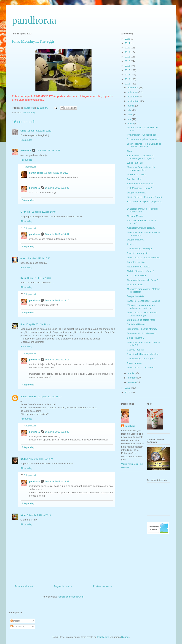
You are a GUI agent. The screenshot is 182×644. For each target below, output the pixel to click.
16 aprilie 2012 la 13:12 (39, 131)
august (131, 106)
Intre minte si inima (137, 175)
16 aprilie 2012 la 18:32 (57, 481)
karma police (36, 173)
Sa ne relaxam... (135, 338)
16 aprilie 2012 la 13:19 (48, 150)
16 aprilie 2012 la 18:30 (57, 432)
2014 (128, 75)
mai (130, 119)
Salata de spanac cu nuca (140, 184)
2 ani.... (131, 244)
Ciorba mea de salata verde (141, 320)
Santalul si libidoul (136, 324)
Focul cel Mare (134, 179)
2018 (128, 57)
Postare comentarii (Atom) (71, 597)
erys (23, 258)
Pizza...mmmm (135, 363)
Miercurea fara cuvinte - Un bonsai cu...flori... (141, 169)
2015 (128, 70)
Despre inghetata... (137, 193)
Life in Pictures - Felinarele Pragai (144, 197)
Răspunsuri (30, 167)
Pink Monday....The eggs (140, 249)
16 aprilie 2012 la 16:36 (39, 278)
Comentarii (17, 627)
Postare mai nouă (24, 586)
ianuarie (132, 382)
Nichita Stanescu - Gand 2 (140, 271)
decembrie (133, 88)
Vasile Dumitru (28, 397)
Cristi (23, 131)
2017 (128, 61)
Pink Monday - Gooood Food (142, 135)
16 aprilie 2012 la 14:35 (57, 188)
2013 (128, 79)
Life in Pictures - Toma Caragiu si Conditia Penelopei (144, 145)
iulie (130, 110)
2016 (128, 66)
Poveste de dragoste (137, 253)
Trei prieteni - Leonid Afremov (142, 329)
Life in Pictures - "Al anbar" (141, 368)
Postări (15, 621)
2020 (128, 48)
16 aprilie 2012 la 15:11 (38, 258)
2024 (128, 43)
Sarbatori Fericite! (136, 262)
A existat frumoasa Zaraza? (141, 228)
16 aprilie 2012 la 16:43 (38, 324)
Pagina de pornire (63, 586)
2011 (128, 388)
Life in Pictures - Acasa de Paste (144, 258)
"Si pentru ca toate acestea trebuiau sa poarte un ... (141, 307)
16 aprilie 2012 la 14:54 (57, 234)
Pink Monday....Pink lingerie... (142, 359)
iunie (130, 115)
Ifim (22, 324)
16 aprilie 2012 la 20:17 (39, 515)
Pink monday (28, 113)
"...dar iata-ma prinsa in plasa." (143, 139)
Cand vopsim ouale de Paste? (142, 280)
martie (131, 373)
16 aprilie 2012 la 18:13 (57, 360)
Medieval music (135, 285)
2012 (128, 84)
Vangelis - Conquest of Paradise (143, 301)
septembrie (134, 101)
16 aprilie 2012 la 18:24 (41, 459)
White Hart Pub (135, 163)
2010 (128, 392)
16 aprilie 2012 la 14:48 (43, 212)
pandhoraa (34, 20)
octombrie (133, 97)
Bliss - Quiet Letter (136, 276)
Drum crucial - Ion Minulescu (142, 333)
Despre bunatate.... (137, 296)
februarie (133, 378)
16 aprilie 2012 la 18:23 (49, 397)
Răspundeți (26, 140)
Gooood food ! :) (135, 350)
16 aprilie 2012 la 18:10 (57, 300)
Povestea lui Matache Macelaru (143, 354)
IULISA (24, 459)
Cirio (129, 151)
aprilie (131, 124)
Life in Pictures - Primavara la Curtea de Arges (142, 314)
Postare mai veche (103, 586)
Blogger (125, 637)
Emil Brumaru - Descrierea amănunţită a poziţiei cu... (141, 157)
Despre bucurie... (136, 240)
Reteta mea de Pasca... (139, 267)
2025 (128, 39)
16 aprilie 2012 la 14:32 (56, 173)
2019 (128, 52)
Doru (23, 278)
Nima (23, 515)
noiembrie (133, 92)
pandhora (26, 150)
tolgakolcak (103, 637)
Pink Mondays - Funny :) (139, 188)
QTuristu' (25, 212)
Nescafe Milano (135, 216)
